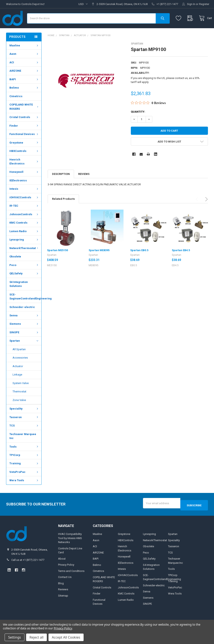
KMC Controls (24, 235)
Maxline (24, 58)
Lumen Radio (24, 244)
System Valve (21, 395)
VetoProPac (24, 484)
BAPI (24, 92)
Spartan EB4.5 (181, 263)
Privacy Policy (66, 575)
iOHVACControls (24, 210)
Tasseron (24, 430)
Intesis (24, 201)
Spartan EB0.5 (139, 263)
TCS (24, 438)
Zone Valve (19, 412)
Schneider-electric (22, 319)
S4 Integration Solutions (19, 296)
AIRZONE (24, 83)
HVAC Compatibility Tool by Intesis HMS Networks (70, 548)
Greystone (24, 155)
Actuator (18, 379)
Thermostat (19, 404)
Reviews (84, 186)
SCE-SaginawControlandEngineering (25, 309)
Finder (24, 138)
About (62, 569)
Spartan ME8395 (99, 263)
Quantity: (138, 124)
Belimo (24, 100)
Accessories (20, 370)
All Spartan (19, 362)
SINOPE (24, 345)
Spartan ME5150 (57, 263)
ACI (24, 75)
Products (17, 49)
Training (24, 476)
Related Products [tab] (63, 211)
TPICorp (24, 467)
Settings (15, 637)
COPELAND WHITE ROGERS (24, 119)
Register (204, 4)
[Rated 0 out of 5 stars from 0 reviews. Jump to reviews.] (148, 115)
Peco (24, 277)
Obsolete (15, 269)
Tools (24, 459)
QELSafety (24, 286)
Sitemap (63, 606)
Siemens (24, 336)
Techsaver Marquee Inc (23, 449)
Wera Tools (24, 493)
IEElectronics (18, 193)
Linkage (17, 387)
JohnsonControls (24, 227)
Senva (24, 328)
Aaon (24, 66)
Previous (198, 212)
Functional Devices (24, 146)
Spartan (24, 353)
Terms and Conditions (71, 581)
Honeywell (24, 184)
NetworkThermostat (24, 260)
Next (206, 212)
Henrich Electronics (24, 174)
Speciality (24, 421)
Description (61, 186)
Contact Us (65, 587)
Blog (61, 594)
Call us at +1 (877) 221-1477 (28, 570)
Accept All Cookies (66, 637)
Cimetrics (16, 109)
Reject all (36, 637)
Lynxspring (24, 252)
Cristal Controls (24, 129)
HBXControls (24, 163)
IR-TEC (24, 218)
